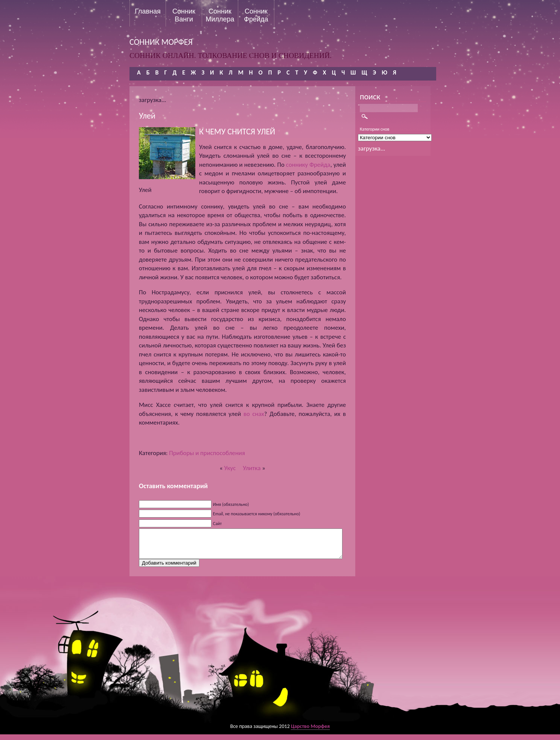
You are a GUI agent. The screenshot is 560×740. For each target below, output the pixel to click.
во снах (254, 414)
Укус (230, 468)
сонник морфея (161, 42)
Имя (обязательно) (231, 504)
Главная (148, 11)
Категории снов (375, 129)
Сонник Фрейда (256, 15)
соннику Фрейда (308, 165)
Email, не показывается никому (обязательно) (257, 514)
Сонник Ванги (184, 15)
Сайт (217, 524)
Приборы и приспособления (207, 453)
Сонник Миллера (220, 15)
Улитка (252, 468)
